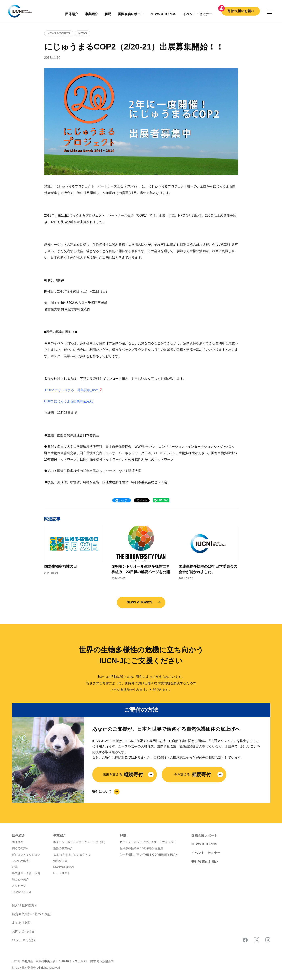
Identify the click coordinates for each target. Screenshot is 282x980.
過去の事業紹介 (63, 848)
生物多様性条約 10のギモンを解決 (141, 848)
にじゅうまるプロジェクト (71, 855)
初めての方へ (20, 848)
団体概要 (18, 842)
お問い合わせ (22, 931)
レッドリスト (62, 873)
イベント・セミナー (206, 853)
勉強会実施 (60, 861)
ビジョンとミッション (26, 855)
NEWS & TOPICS (139, 602)
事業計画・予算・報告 (26, 873)
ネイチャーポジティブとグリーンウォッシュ (148, 842)
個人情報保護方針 (25, 905)
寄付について (102, 792)
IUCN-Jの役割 (21, 861)
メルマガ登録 (24, 940)
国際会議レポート (204, 835)
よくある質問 (22, 923)
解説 (108, 14)
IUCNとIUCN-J (21, 892)
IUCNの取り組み (64, 867)
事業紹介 (91, 14)
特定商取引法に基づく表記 (31, 914)
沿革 (15, 867)
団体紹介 (72, 14)
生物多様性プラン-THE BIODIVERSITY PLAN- (149, 855)
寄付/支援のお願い (241, 11)
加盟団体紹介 (20, 879)
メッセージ (19, 886)
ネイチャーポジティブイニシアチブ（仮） (80, 842)
